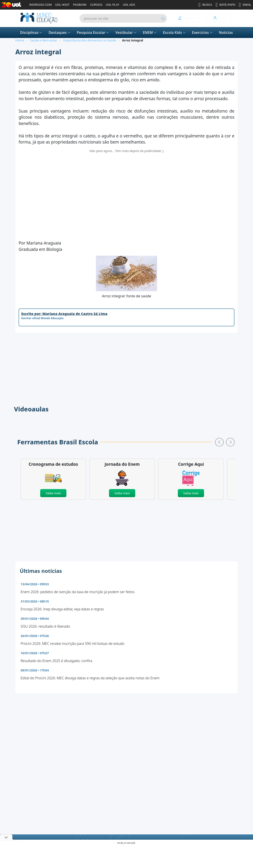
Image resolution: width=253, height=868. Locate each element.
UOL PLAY (113, 5)
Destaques (60, 33)
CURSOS (96, 5)
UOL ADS (129, 5)
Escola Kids (175, 33)
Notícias (226, 33)
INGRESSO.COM (41, 5)
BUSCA (205, 5)
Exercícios (203, 33)
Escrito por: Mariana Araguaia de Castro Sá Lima (64, 314)
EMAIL (245, 5)
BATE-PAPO (225, 5)
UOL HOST (62, 5)
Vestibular (126, 33)
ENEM (150, 33)
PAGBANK (80, 5)
